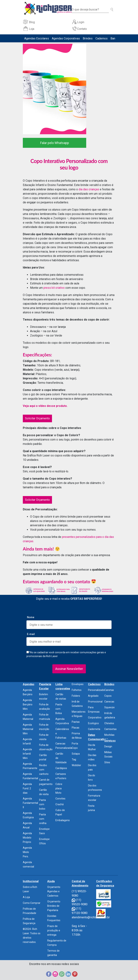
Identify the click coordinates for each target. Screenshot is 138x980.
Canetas (109, 690)
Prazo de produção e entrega (54, 930)
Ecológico (93, 723)
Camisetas (110, 729)
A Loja (26, 897)
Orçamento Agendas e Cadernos (54, 891)
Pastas (76, 722)
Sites (107, 762)
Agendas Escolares (37, 38)
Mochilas (109, 735)
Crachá (59, 804)
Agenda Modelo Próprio (27, 838)
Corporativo (95, 717)
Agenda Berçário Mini (28, 704)
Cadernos (102, 38)
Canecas (109, 702)
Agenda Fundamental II (30, 803)
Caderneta (94, 729)
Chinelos (109, 723)
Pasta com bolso (42, 804)
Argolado (93, 696)
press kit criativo (54, 288)
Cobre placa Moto (59, 788)
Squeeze (109, 707)
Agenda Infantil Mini (27, 754)
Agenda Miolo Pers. (27, 852)
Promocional (95, 702)
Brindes (88, 38)
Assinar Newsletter (69, 669)
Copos (108, 696)
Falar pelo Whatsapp (55, 143)
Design (108, 746)
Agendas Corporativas (66, 38)
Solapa (76, 754)
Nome (31, 617)
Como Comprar (32, 903)
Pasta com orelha (43, 819)
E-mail (31, 634)
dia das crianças (89, 189)
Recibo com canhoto (44, 770)
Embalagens (63, 820)
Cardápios (61, 768)
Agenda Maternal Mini (28, 729)
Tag (74, 759)
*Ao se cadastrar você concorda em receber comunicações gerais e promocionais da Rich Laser (66, 654)
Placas (76, 728)
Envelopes (78, 684)
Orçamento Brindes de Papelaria (54, 906)
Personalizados (97, 690)
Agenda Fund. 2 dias (27, 788)
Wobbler (76, 765)
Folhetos (77, 690)
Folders (76, 696)
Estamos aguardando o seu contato (59, 582)
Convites (60, 799)
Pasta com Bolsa (59, 709)
